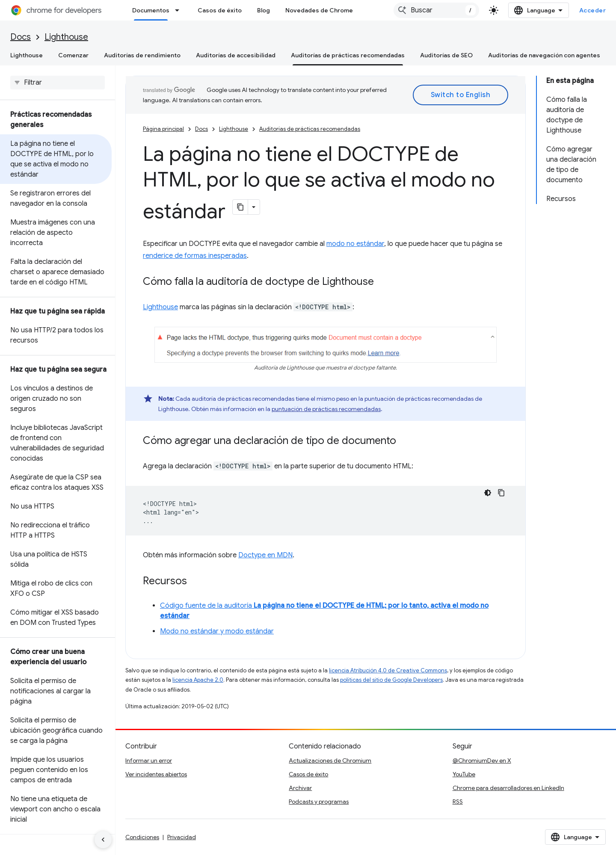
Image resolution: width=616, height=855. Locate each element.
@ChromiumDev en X (482, 760)
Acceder (593, 10)
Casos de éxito (220, 10)
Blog (264, 10)
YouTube (464, 774)
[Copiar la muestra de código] (501, 493)
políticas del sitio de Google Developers (391, 680)
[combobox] (436, 10)
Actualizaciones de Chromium (330, 760)
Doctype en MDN (265, 555)
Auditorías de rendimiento (142, 55)
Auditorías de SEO (446, 55)
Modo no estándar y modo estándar (217, 631)
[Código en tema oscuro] (488, 493)
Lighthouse (66, 37)
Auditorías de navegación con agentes (544, 55)
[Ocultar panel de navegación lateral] (103, 840)
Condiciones (142, 837)
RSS (458, 802)
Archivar (300, 788)
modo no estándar (355, 244)
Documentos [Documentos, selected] (151, 10)
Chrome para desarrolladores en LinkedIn (508, 788)
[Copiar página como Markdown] (240, 207)
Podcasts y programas (319, 802)
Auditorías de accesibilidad (236, 55)
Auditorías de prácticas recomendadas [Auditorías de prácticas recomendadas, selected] (348, 55)
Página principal (163, 129)
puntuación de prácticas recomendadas (326, 409)
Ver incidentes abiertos (156, 774)
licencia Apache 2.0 (198, 680)
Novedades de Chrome (319, 10)
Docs (21, 37)
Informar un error (149, 760)
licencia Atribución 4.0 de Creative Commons (388, 670)
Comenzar (73, 55)
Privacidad (182, 837)
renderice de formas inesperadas (195, 256)
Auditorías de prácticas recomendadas (310, 129)
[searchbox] (58, 83)
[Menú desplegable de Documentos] (180, 10)
